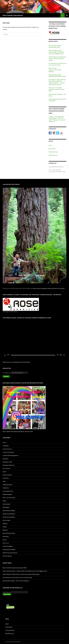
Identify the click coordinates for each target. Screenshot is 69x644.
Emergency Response (9, 465)
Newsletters (6, 507)
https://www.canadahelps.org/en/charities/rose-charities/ (49, 288)
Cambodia (6, 446)
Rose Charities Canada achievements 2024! (55, 46)
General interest (7, 475)
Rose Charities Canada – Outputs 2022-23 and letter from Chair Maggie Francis (56, 52)
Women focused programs (10, 553)
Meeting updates (7, 494)
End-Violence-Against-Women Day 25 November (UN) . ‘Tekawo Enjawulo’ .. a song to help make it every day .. (57, 82)
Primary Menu (67, 15)
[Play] (5, 355)
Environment (6, 468)
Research (5, 530)
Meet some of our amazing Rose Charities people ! (17, 362)
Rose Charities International (13, 15)
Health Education (8, 485)
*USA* (59, 118)
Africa (4, 442)
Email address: (7, 373)
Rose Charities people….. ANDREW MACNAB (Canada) (57, 76)
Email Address (7, 592)
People (5, 527)
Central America (7, 449)
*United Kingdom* (59, 117)
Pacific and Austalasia (9, 517)
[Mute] (61, 355)
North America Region (9, 511)
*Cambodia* (62, 120)
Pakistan (5, 524)
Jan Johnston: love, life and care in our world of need (57, 64)
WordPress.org (53, 155)
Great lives (6, 478)
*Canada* (51, 117)
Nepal (4, 501)
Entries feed (52, 149)
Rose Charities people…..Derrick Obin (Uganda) (55, 70)
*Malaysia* (56, 120)
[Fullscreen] (64, 355)
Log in (50, 145)
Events (5, 472)
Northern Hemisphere (9, 514)
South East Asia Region (9, 549)
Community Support (8, 452)
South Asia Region (8, 546)
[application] (34, 339)
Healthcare (6, 488)
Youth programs (7, 556)
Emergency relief (7, 462)
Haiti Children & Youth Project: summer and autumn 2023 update (57, 59)
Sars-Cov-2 (6, 543)
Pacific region (7, 520)
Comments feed (53, 152)
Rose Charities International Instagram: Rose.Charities (18, 431)
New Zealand (6, 504)
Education (6, 459)
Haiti (4, 481)
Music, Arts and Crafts (9, 498)
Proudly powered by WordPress (13, 642)
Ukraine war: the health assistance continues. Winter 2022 (57, 89)
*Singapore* (52, 121)
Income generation (8, 491)
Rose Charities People (9, 533)
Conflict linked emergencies (10, 455)
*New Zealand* (53, 118)
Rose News (6, 536)
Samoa (5, 540)
